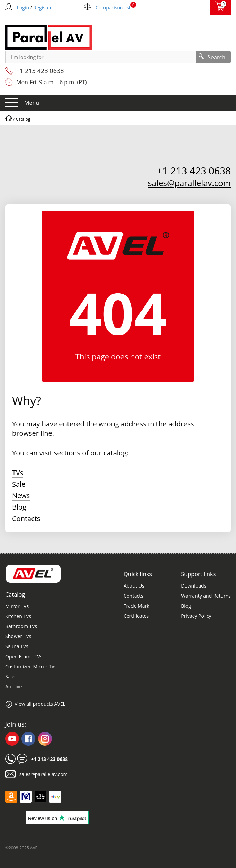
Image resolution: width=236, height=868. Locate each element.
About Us (134, 586)
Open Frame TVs (24, 656)
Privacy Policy (196, 616)
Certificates (136, 616)
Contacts (26, 518)
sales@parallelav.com (189, 183)
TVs (18, 473)
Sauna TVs (17, 646)
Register (43, 7)
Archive (13, 687)
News (21, 496)
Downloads (194, 586)
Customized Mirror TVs (31, 666)
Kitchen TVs (18, 616)
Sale (19, 484)
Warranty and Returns (206, 596)
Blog (19, 507)
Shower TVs (18, 636)
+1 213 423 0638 (40, 71)
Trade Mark (137, 606)
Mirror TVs (17, 606)
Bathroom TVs (21, 626)
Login (23, 7)
